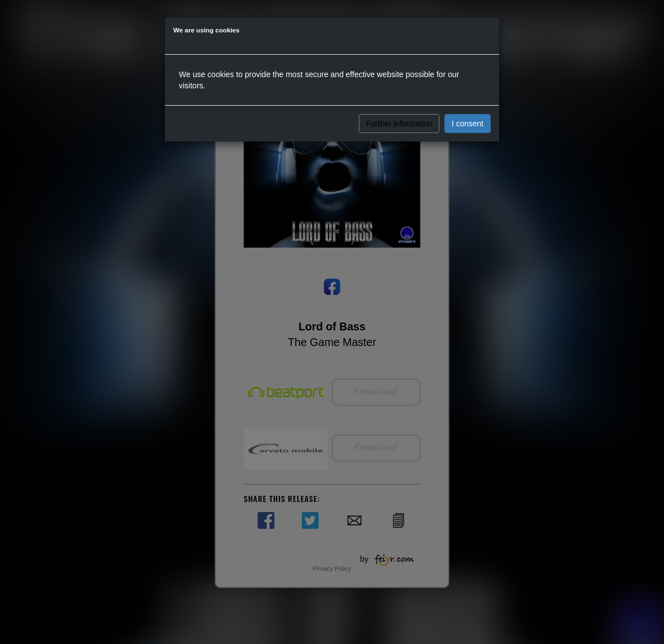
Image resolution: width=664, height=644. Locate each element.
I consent (468, 124)
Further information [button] (399, 124)
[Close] (487, 40)
